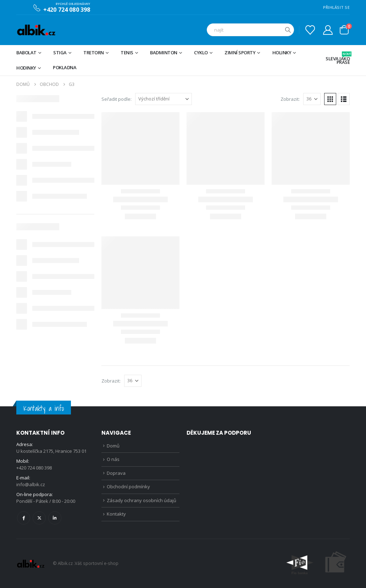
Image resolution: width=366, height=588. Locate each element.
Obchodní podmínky (128, 487)
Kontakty (116, 514)
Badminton (164, 53)
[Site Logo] (36, 30)
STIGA (60, 53)
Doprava (116, 473)
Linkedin (55, 518)
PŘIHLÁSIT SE (336, 7)
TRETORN (94, 53)
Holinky (282, 53)
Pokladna (65, 67)
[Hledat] (288, 30)
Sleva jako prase (338, 58)
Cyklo (201, 53)
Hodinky (26, 68)
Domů (113, 446)
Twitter (39, 518)
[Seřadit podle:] (163, 99)
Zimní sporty (240, 53)
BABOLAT (26, 53)
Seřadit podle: (117, 99)
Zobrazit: (290, 99)
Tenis (127, 53)
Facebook (24, 518)
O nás (113, 459)
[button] (330, 99)
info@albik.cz (31, 484)
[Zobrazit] (312, 99)
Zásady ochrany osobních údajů (142, 500)
